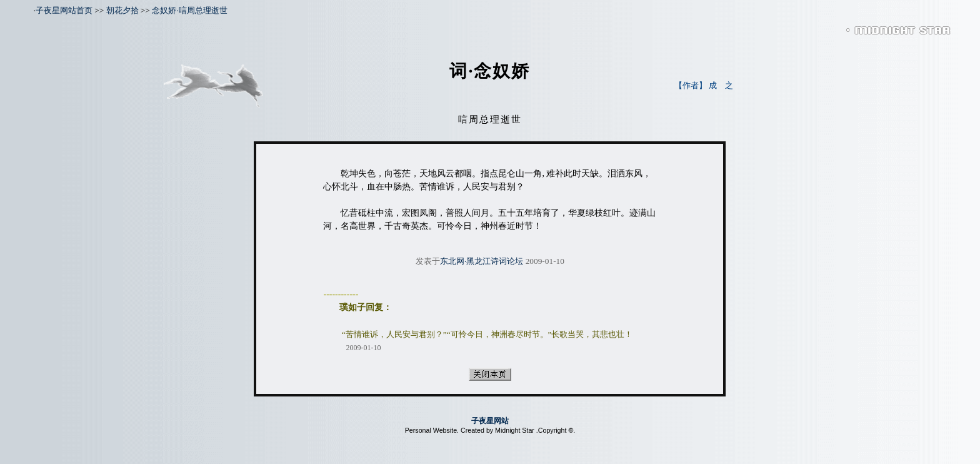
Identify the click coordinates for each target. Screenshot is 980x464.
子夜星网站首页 (64, 10)
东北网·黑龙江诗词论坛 (482, 261)
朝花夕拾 (122, 10)
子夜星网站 (490, 421)
